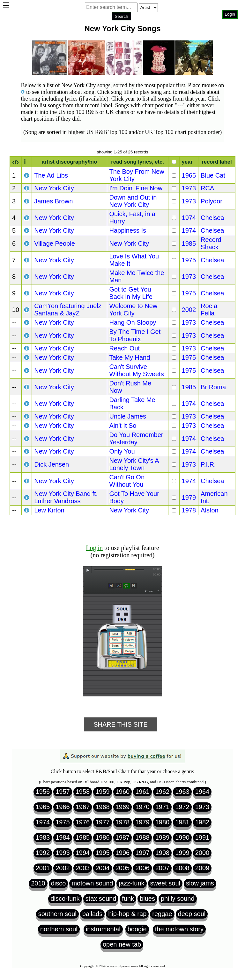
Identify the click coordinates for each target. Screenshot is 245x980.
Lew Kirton (49, 510)
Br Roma (213, 387)
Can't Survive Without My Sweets (137, 370)
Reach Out (125, 348)
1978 (189, 510)
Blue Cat (213, 175)
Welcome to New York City (134, 310)
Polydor (212, 201)
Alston (210, 510)
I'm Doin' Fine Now (136, 188)
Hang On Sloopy (133, 322)
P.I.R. (208, 464)
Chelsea (212, 218)
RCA (207, 188)
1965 (189, 175)
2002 (189, 310)
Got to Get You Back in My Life (131, 293)
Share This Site (121, 724)
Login (230, 14)
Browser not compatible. (121, 25)
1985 (189, 243)
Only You (122, 451)
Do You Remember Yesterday (136, 438)
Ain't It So (123, 426)
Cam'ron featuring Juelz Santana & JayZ (68, 310)
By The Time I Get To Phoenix (135, 335)
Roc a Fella (209, 310)
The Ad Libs (51, 175)
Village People (55, 243)
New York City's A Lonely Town (134, 464)
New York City (54, 188)
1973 (189, 188)
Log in (94, 548)
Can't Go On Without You (127, 481)
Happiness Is (128, 230)
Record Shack (211, 243)
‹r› (15, 162)
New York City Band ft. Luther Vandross (66, 497)
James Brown (53, 201)
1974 (189, 218)
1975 (189, 260)
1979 (189, 497)
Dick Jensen (52, 464)
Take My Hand (130, 357)
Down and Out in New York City (133, 201)
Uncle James (128, 416)
